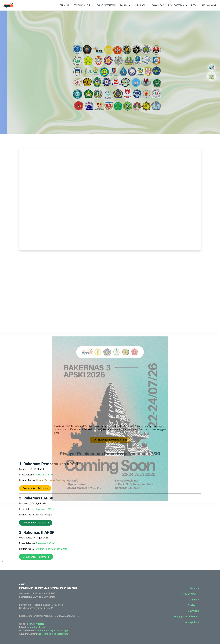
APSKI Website (36, 624)
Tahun (124, 5)
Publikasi (140, 5)
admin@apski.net (36, 627)
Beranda (65, 5)
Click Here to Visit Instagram (53, 634)
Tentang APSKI (82, 5)
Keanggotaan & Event (185, 616)
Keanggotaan (176, 5)
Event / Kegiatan (106, 5)
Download (158, 5)
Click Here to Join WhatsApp (53, 631)
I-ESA (194, 5)
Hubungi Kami (208, 5)
